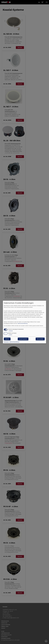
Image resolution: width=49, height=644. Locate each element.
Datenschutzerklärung (23, 323)
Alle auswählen (40, 339)
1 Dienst (10, 335)
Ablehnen (7, 339)
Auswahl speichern (23, 339)
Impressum (6, 342)
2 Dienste (10, 331)
